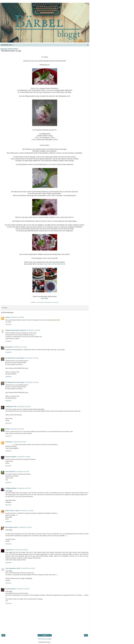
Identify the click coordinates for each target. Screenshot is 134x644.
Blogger (48, 642)
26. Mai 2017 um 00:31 (21, 550)
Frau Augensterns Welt (13, 568)
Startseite (45, 635)
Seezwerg (8, 442)
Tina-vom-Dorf (10, 472)
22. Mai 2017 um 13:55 (22, 472)
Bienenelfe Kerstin (11, 527)
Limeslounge (56, 302)
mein (37, 88)
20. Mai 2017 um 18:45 (23, 407)
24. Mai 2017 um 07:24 (24, 488)
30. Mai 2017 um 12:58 (28, 568)
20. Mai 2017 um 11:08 (20, 347)
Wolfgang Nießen (11, 488)
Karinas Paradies (11, 457)
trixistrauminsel (10, 589)
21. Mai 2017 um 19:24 (19, 442)
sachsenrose (9, 550)
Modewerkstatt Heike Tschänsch (16, 330)
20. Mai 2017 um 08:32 (33, 330)
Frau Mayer (9, 347)
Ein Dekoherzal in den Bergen (15, 358)
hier (72, 217)
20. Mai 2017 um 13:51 (32, 358)
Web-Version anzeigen (45, 639)
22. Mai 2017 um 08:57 (24, 457)
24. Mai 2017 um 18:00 (26, 511)
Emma (7, 429)
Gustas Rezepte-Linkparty (42, 302)
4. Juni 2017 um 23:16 (23, 589)
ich (46, 90)
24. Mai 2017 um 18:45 (25, 527)
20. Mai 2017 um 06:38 (17, 317)
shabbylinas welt (11, 407)
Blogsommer (50, 302)
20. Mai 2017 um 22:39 (17, 429)
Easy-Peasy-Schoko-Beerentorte (54, 264)
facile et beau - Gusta (12, 511)
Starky (7, 317)
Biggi (46, 298)
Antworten (8, 324)
